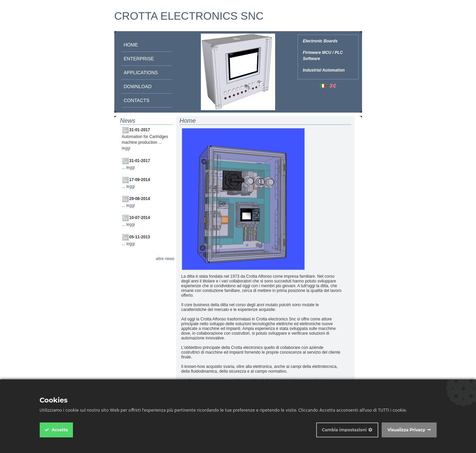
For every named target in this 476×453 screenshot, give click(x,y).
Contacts (137, 100)
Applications (141, 73)
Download (138, 86)
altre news (165, 259)
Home (131, 45)
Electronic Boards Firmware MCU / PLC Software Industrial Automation (324, 56)
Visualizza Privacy (406, 430)
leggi (126, 148)
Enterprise (139, 59)
